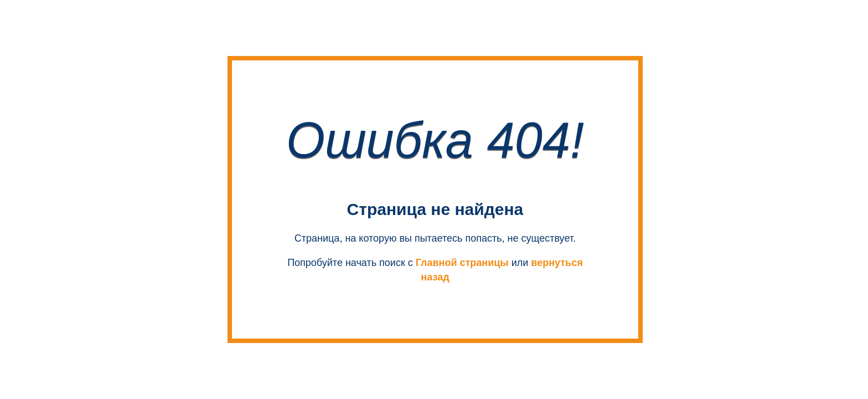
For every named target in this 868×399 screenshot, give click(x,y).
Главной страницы (462, 263)
